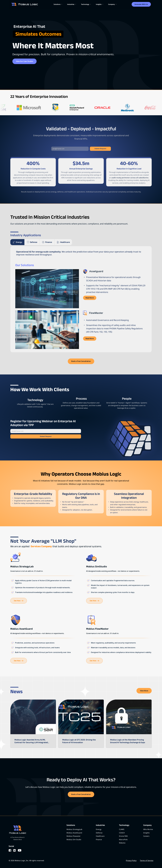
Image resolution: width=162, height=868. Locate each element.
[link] (90, 298)
